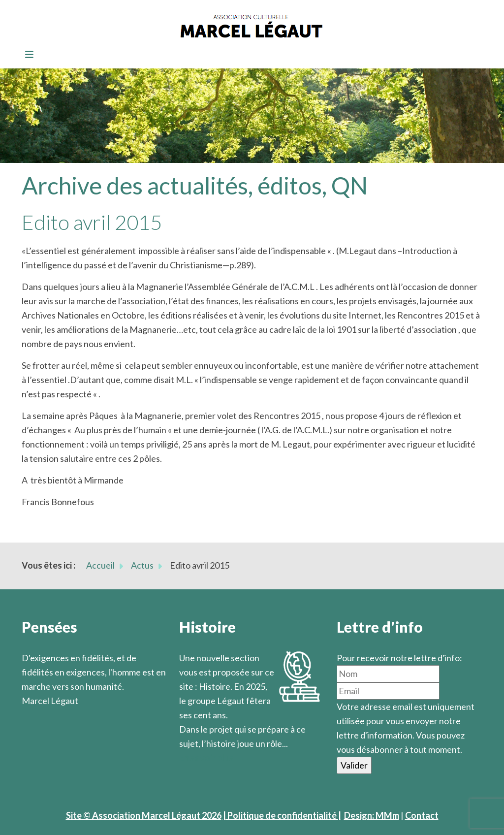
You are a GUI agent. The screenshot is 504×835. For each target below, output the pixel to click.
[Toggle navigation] (26, 55)
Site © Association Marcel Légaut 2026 (144, 815)
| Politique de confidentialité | (282, 815)
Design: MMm (372, 815)
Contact (422, 815)
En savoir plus (206, 758)
